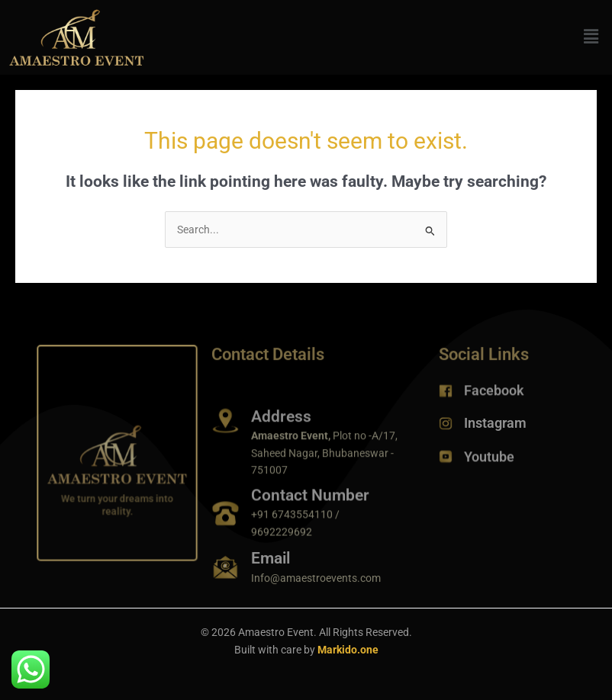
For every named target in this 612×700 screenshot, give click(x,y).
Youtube (489, 459)
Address (281, 425)
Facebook (494, 392)
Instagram (495, 425)
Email (271, 563)
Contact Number (310, 502)
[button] (591, 37)
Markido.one (348, 650)
